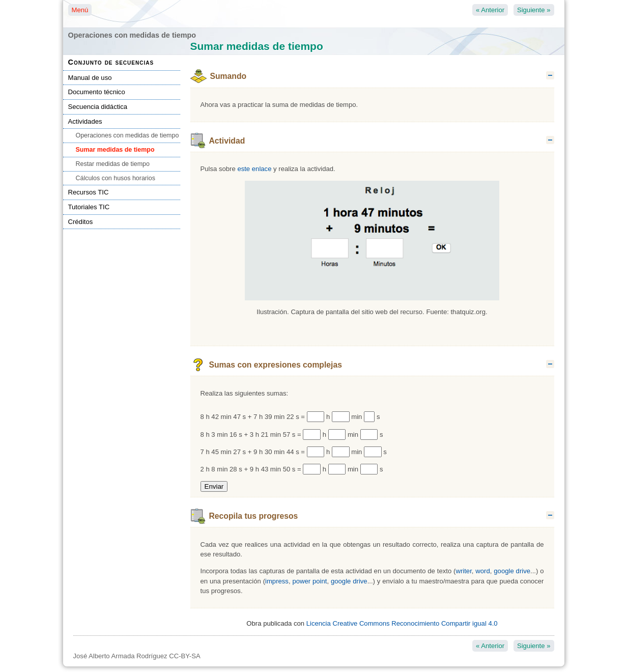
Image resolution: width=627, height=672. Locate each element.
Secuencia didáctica (98, 107)
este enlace (254, 169)
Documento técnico (97, 92)
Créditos (81, 222)
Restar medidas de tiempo (113, 164)
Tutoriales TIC (89, 207)
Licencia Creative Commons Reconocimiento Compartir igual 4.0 (402, 623)
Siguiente (534, 10)
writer (463, 571)
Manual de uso (90, 78)
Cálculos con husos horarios (116, 178)
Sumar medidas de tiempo (115, 150)
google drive (512, 571)
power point (309, 581)
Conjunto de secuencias (111, 62)
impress (277, 581)
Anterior (490, 10)
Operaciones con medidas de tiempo (127, 135)
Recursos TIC (89, 192)
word (482, 571)
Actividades (85, 121)
